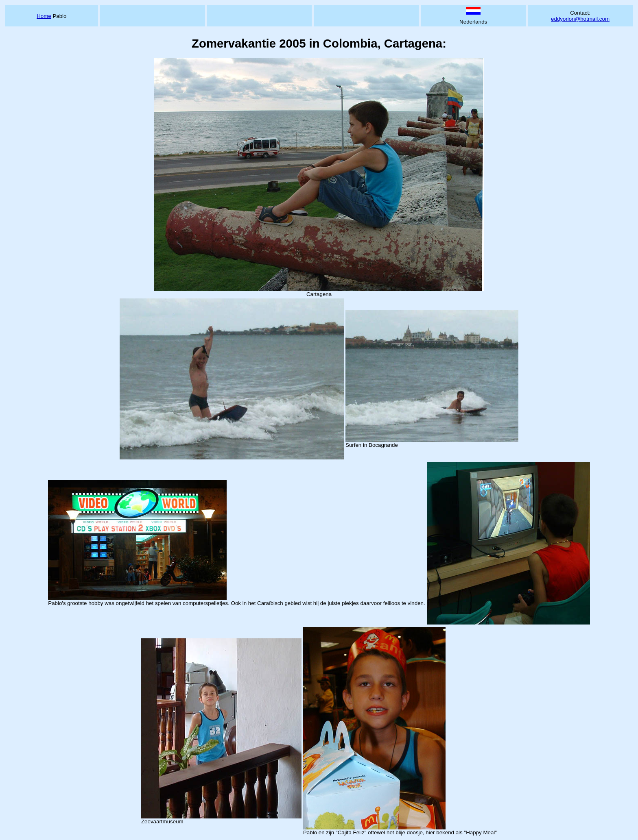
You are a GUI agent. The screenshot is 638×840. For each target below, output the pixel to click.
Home (44, 16)
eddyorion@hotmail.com (580, 19)
